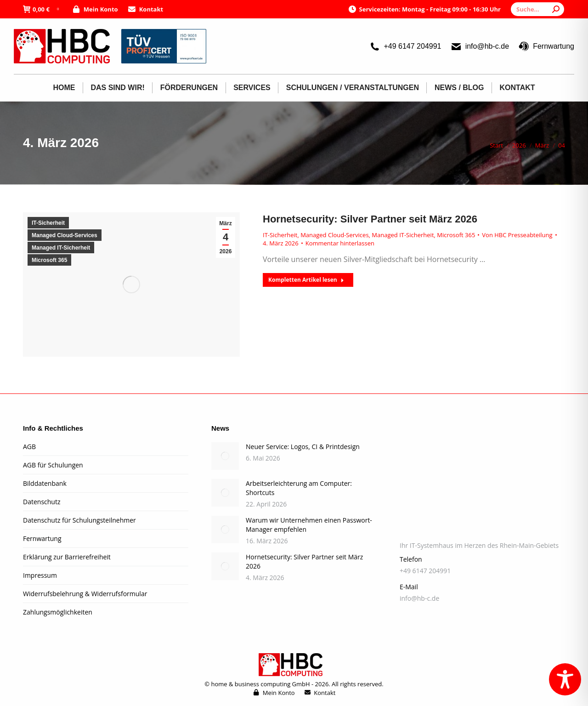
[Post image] (225, 456)
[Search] (537, 9)
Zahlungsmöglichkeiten (58, 612)
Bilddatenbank (45, 483)
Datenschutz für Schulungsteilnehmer (79, 520)
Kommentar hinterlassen (340, 243)
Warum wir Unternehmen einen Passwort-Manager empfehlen (309, 525)
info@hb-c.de (480, 46)
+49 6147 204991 (405, 46)
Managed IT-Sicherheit (61, 248)
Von (517, 235)
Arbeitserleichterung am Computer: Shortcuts (299, 488)
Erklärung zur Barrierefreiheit (67, 557)
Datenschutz (42, 502)
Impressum (40, 575)
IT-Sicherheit (48, 223)
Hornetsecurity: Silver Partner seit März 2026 (370, 219)
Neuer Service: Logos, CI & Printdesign (303, 447)
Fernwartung (546, 46)
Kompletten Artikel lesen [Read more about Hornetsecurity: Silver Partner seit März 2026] (306, 280)
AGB (29, 447)
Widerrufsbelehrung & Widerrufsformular (85, 594)
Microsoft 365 (49, 260)
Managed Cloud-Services (65, 235)
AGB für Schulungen (53, 465)
